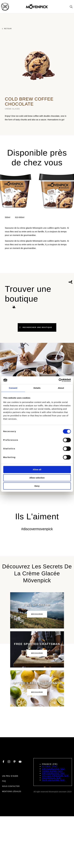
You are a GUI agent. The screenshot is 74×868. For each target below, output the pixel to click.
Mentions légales (12, 791)
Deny (37, 486)
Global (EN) (50, 766)
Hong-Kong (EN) (52, 771)
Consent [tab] (13, 388)
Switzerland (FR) (53, 773)
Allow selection (37, 478)
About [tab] (61, 388)
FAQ (4, 781)
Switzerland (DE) (53, 769)
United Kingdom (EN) (55, 775)
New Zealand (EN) (54, 780)
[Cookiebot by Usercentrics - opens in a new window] (59, 380)
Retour (7, 29)
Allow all (37, 469)
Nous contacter (11, 786)
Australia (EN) (52, 778)
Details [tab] (37, 388)
